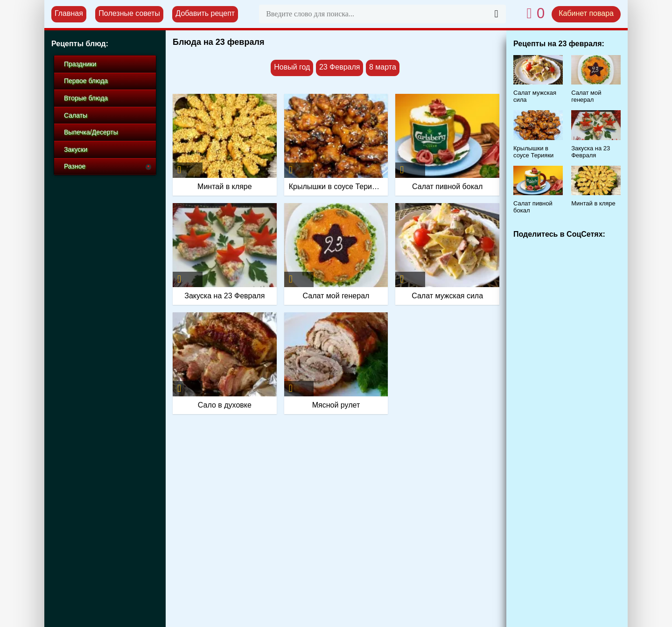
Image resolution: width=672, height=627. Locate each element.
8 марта (383, 67)
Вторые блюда (86, 98)
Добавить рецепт (205, 13)
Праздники (80, 64)
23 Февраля (340, 67)
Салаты (76, 115)
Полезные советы (129, 13)
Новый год (292, 67)
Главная (69, 13)
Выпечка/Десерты (91, 132)
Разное (75, 166)
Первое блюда (86, 81)
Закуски (76, 149)
